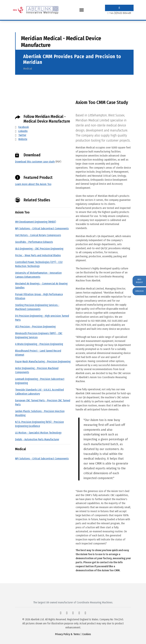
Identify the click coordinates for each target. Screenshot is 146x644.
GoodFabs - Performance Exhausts (34, 242)
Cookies (87, 634)
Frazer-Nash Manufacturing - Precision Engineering (43, 361)
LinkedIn (23, 131)
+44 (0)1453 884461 (120, 13)
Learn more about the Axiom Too (33, 184)
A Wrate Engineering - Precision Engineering (39, 344)
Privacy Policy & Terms (67, 634)
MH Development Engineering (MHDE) (36, 222)
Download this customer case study (35, 162)
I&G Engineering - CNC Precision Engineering (39, 249)
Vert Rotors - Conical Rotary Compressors (38, 235)
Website (23, 139)
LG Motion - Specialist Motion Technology (38, 433)
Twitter (22, 135)
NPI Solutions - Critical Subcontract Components (42, 228)
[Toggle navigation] (82, 10)
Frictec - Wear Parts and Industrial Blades (38, 255)
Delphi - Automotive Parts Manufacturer (37, 439)
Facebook (24, 127)
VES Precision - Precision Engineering (35, 327)
